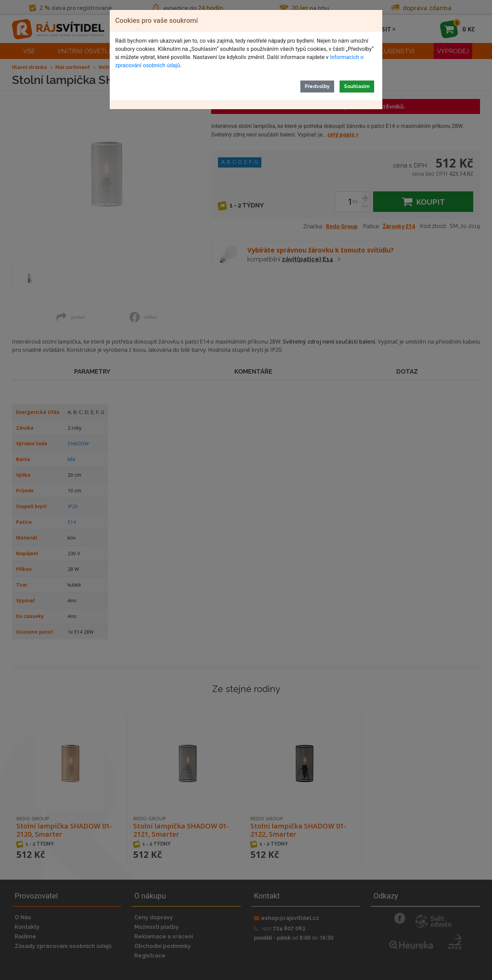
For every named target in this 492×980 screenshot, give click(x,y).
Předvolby (317, 86)
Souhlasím (357, 86)
